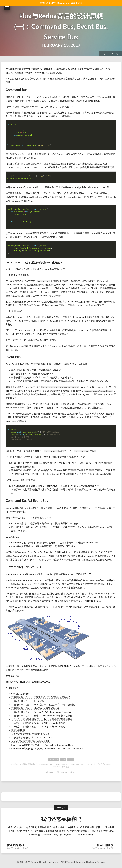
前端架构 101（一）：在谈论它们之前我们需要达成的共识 (41, 697)
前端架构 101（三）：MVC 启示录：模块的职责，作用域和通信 (43, 704)
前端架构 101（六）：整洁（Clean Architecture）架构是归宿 (42, 715)
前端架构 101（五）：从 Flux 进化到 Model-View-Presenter (41, 712)
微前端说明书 (18, 730)
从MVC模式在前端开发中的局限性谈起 (31, 741)
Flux (63, 760)
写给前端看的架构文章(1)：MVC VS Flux (31, 737)
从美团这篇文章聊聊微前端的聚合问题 (30, 734)
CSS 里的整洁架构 (20, 693)
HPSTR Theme (66, 862)
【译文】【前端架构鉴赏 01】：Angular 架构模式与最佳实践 (42, 719)
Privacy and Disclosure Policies (89, 862)
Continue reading (84, 834)
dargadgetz (116, 54)
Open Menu (7, 7)
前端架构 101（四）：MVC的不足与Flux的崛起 (35, 708)
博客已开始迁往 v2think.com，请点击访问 (61, 3)
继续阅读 (61, 808)
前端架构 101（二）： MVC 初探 (28, 701)
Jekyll (46, 862)
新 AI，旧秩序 (105, 845)
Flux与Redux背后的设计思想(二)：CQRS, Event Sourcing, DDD (42, 745)
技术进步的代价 (16, 845)
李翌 (67, 767)
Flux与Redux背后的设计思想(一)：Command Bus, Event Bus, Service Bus (61, 26)
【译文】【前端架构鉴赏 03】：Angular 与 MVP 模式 (38, 726)
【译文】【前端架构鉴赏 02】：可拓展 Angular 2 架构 (38, 723)
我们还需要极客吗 (61, 819)
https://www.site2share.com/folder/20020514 (29, 682)
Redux (71, 760)
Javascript (53, 760)
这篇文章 (90, 69)
